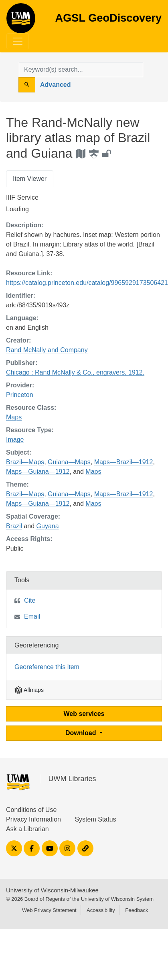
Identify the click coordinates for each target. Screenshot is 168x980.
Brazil (14, 526)
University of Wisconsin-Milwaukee (52, 890)
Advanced (55, 85)
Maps (14, 417)
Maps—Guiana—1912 (38, 472)
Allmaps (29, 690)
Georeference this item (47, 667)
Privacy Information (33, 819)
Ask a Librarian (27, 829)
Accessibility (101, 910)
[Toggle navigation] (18, 41)
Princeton (20, 395)
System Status (95, 819)
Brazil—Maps (25, 462)
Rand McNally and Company (47, 350)
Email (32, 616)
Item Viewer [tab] (30, 179)
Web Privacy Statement (49, 910)
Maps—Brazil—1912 (124, 462)
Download (82, 733)
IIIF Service (22, 197)
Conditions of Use (31, 810)
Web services (84, 714)
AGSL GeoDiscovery (21, 21)
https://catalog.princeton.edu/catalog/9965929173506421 (87, 283)
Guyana (48, 526)
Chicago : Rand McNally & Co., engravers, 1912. (75, 372)
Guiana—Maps (69, 462)
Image (15, 440)
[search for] (81, 70)
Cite (30, 600)
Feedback (137, 910)
